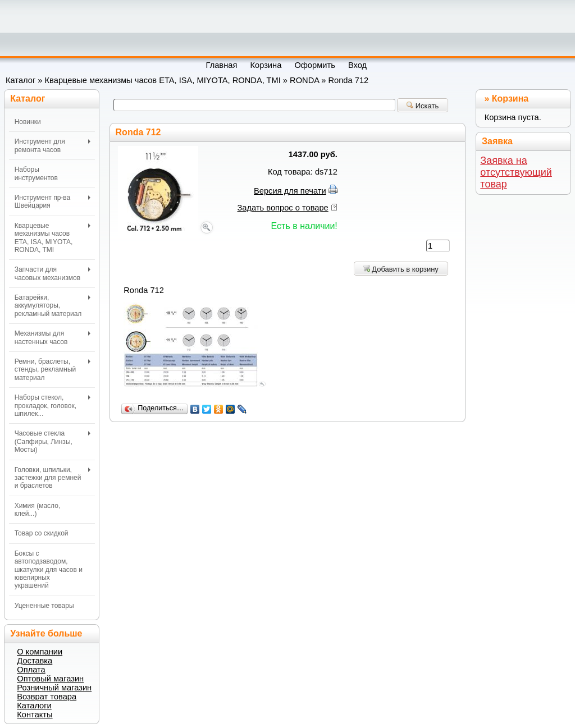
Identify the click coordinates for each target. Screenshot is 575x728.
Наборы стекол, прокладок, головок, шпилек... (53, 406)
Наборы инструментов (36, 173)
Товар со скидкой (42, 533)
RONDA (304, 80)
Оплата (31, 670)
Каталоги (34, 706)
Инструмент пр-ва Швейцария (53, 202)
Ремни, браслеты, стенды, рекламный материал (53, 370)
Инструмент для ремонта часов (53, 145)
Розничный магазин (54, 688)
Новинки (28, 122)
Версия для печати (290, 191)
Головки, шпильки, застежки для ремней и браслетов (53, 478)
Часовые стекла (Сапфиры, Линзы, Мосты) (53, 441)
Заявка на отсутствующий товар (516, 172)
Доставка (35, 661)
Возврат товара (47, 697)
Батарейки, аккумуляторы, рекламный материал (53, 306)
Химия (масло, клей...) (38, 510)
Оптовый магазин (50, 679)
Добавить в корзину (401, 269)
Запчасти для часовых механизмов (53, 273)
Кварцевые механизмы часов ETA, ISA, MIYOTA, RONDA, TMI (163, 80)
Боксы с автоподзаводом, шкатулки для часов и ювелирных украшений (49, 570)
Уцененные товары (44, 606)
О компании (40, 652)
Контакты (35, 715)
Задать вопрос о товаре (283, 208)
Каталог (20, 80)
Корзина (510, 99)
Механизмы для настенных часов (53, 337)
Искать (423, 106)
